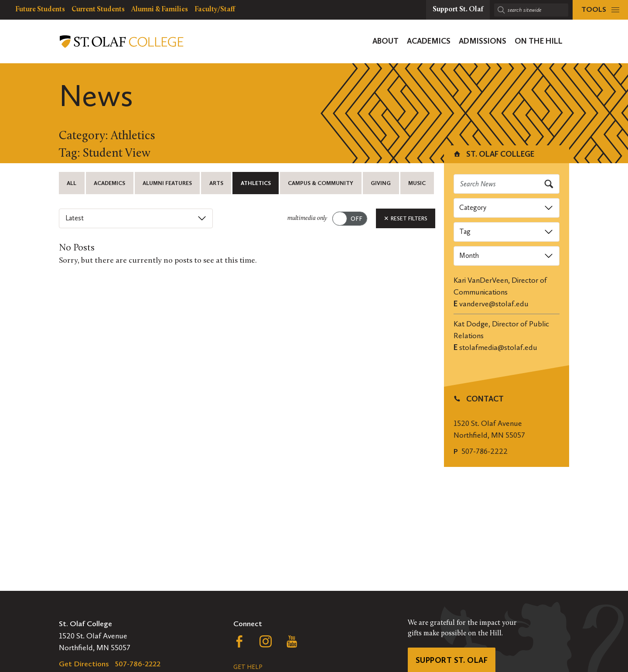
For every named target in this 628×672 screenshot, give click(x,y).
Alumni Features (167, 183)
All (72, 183)
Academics (109, 183)
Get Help (248, 667)
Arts (216, 183)
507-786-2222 (485, 451)
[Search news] (507, 184)
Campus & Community (321, 183)
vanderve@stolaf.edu (494, 304)
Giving (381, 183)
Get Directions (84, 664)
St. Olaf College (493, 154)
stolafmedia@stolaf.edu (498, 347)
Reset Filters (406, 218)
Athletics (256, 183)
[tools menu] (600, 10)
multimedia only (307, 218)
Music (417, 183)
